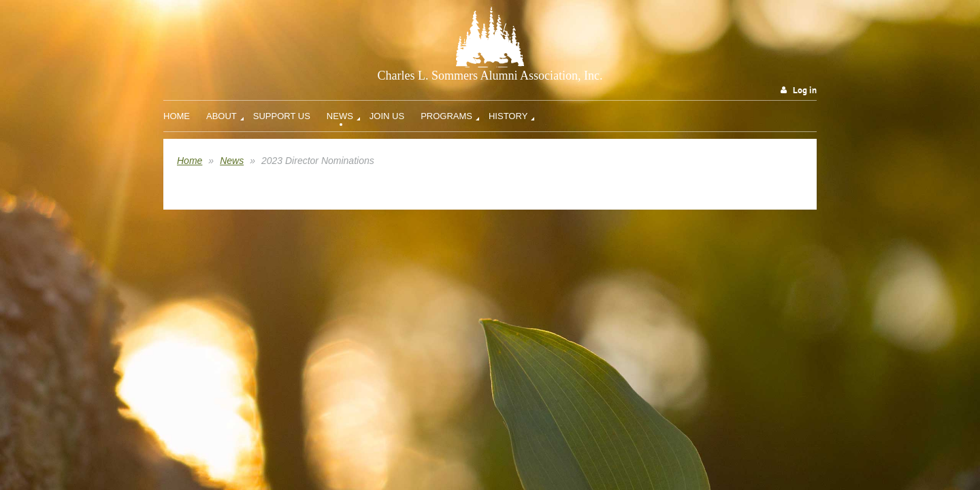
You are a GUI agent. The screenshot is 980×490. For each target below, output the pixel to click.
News (232, 161)
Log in (805, 90)
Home (190, 161)
